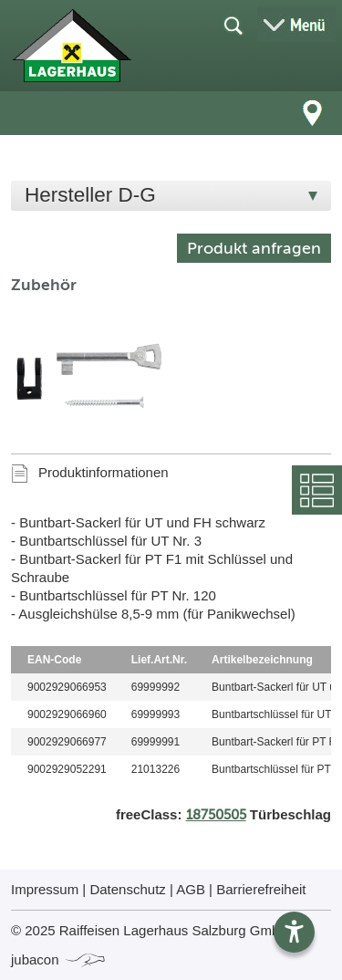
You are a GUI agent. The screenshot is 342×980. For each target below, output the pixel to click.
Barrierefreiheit (261, 889)
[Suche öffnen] (233, 25)
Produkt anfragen (254, 248)
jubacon (59, 959)
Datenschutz (127, 889)
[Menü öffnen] (296, 24)
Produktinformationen (104, 472)
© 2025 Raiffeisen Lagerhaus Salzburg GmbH (150, 930)
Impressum (45, 889)
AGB (191, 889)
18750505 (216, 815)
